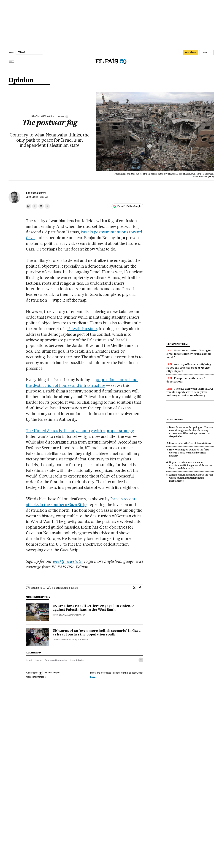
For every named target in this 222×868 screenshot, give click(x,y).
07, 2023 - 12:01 (37, 197)
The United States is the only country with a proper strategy (80, 431)
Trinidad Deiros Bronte (64, 640)
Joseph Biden (77, 660)
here (93, 677)
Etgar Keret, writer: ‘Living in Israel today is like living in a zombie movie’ (189, 354)
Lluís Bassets (36, 193)
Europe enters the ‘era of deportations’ (190, 443)
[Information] (67, 117)
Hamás (38, 660)
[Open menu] (11, 61)
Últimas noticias (177, 344)
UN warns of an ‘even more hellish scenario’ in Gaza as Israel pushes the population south (97, 633)
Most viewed (175, 420)
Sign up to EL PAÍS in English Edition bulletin (55, 588)
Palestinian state (82, 329)
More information (36, 677)
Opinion (21, 80)
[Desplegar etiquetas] (141, 660)
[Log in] (206, 53)
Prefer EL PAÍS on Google (129, 206)
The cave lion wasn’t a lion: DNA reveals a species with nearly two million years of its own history (190, 392)
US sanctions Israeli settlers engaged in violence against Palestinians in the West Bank (93, 608)
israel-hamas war (41, 117)
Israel (29, 660)
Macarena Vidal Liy (62, 615)
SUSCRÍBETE (191, 52)
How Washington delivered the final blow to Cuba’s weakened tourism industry (189, 453)
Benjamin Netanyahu (56, 660)
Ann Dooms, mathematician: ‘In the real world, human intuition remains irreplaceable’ (191, 478)
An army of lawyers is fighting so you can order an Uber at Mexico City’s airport (189, 368)
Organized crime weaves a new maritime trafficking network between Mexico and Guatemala (190, 465)
